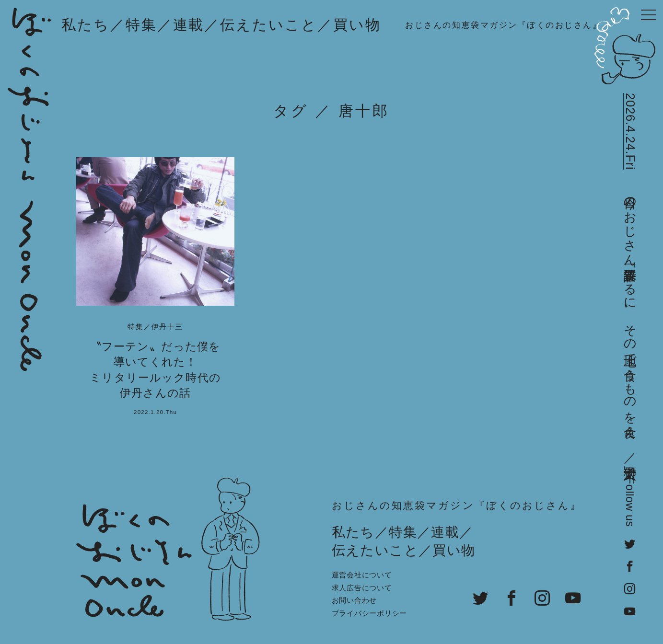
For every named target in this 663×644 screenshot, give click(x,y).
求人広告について (362, 588)
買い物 (357, 25)
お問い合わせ (355, 600)
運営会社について (362, 575)
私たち (86, 25)
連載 (189, 25)
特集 (141, 25)
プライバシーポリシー (370, 613)
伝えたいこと (269, 25)
